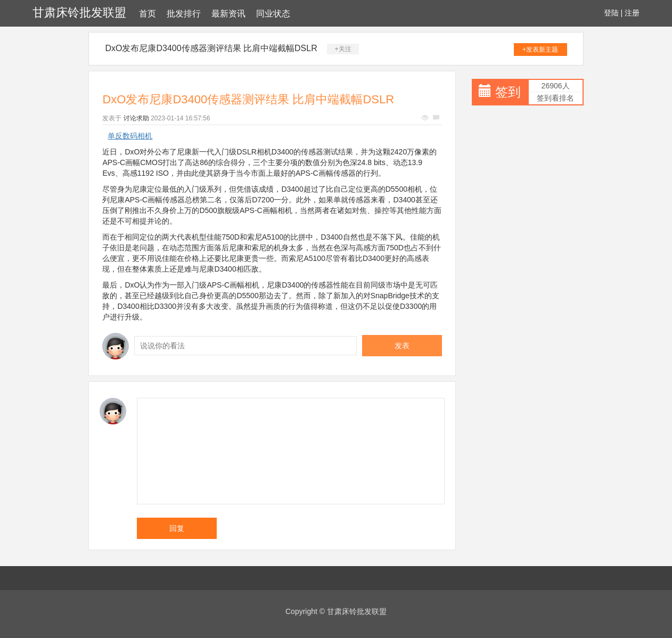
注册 (632, 13)
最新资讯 (228, 14)
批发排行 (184, 14)
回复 (177, 528)
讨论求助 (136, 118)
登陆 (611, 13)
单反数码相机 (130, 136)
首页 (147, 14)
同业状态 (273, 14)
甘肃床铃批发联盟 (79, 13)
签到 (508, 92)
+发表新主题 (540, 50)
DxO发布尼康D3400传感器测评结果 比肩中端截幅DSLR (211, 48)
